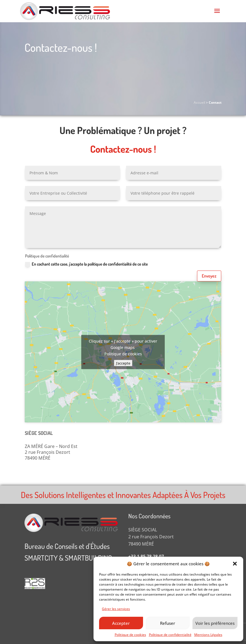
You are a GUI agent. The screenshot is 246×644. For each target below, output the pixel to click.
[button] (235, 564)
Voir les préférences (215, 623)
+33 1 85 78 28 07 (146, 556)
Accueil (199, 102)
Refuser (168, 623)
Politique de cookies (130, 635)
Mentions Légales (208, 635)
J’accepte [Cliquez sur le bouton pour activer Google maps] (123, 363)
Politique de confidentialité (170, 635)
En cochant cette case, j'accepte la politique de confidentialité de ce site (86, 264)
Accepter (121, 623)
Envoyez (209, 276)
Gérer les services (116, 609)
